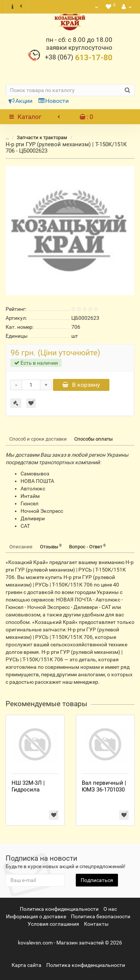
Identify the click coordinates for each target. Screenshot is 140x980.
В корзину (81, 385)
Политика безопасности (101, 916)
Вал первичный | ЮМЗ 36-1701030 (104, 786)
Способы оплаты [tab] (94, 439)
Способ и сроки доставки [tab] (38, 439)
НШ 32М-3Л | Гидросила (28, 786)
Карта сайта (27, 965)
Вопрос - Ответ (87, 546)
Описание (21, 547)
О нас (110, 909)
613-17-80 (79, 58)
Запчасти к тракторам (38, 137)
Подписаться (97, 880)
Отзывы (51, 546)
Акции (21, 101)
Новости (54, 101)
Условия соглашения (53, 924)
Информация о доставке (36, 916)
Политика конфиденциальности (59, 909)
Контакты (96, 924)
